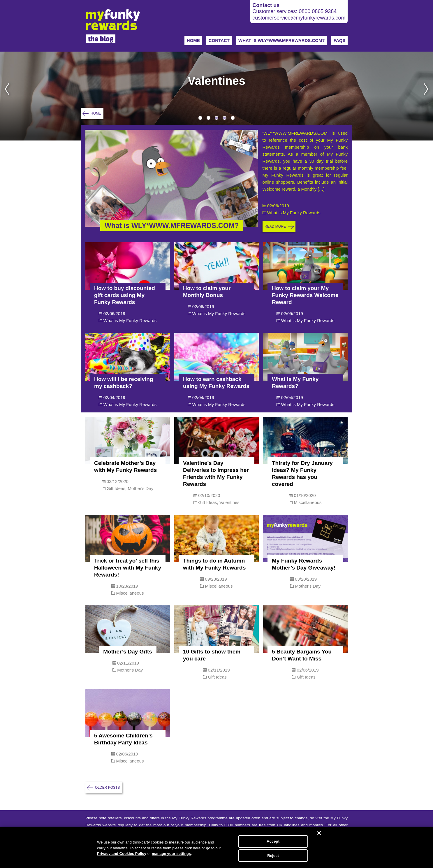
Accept (273, 841)
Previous (5, 96)
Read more (275, 226)
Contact (219, 40)
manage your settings (171, 854)
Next (428, 96)
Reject (273, 856)
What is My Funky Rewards (294, 213)
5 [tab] (233, 118)
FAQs (340, 40)
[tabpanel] (216, 96)
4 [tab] (225, 118)
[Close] (319, 833)
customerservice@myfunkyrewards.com (299, 18)
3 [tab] (217, 118)
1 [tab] (200, 118)
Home (193, 40)
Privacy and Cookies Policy (122, 854)
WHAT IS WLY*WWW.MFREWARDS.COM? (282, 40)
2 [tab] (208, 118)
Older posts (107, 788)
